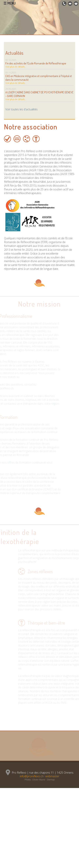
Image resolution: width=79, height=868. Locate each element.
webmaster (52, 776)
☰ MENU (10, 3)
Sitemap (51, 780)
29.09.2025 (39, 95)
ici (16, 377)
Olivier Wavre (39, 780)
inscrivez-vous (27, 373)
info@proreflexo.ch (32, 776)
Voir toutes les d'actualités (21, 109)
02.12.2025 (39, 64)
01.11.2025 (39, 78)
